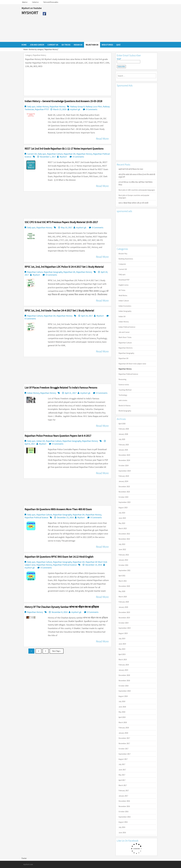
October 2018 (123, 686)
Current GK (32, 154)
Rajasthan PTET (42, 109)
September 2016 (124, 817)
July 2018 (122, 701)
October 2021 (123, 565)
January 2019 (123, 670)
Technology (123, 395)
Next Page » (57, 651)
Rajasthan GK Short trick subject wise (132, 364)
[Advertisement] (103, 23)
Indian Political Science (127, 327)
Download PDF (124, 280)
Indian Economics (125, 306)
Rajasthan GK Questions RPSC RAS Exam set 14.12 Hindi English (59, 557)
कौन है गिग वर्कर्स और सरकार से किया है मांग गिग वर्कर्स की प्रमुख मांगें (137, 176)
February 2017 (124, 791)
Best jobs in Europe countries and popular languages (134, 196)
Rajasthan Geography (53, 272)
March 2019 (123, 660)
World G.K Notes (125, 406)
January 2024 (123, 481)
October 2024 (123, 466)
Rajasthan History (58, 107)
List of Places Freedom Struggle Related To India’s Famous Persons (61, 388)
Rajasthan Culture (55, 154)
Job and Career (124, 332)
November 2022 (124, 539)
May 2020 (122, 591)
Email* (129, 61)
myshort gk (75, 109)
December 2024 (124, 455)
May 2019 (122, 649)
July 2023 (122, 513)
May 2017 (122, 775)
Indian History (43, 107)
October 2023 (123, 497)
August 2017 (123, 759)
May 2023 (122, 523)
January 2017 (123, 796)
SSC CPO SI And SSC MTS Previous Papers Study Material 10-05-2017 (61, 222)
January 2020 (123, 607)
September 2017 (124, 754)
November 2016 (124, 806)
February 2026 (124, 429)
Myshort (63, 157)
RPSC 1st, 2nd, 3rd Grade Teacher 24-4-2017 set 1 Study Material (59, 310)
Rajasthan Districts (126, 348)
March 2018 (123, 722)
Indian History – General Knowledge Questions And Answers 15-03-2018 (63, 101)
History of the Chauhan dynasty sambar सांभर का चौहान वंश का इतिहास (62, 607)
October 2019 (123, 623)
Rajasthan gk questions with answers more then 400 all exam (58, 509)
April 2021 (122, 576)
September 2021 (124, 570)
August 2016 (123, 822)
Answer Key (123, 254)
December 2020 (124, 586)
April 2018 (122, 717)
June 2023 (122, 518)
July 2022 (122, 544)
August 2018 (123, 696)
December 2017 (124, 738)
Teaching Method (125, 390)
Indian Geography (125, 311)
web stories (123, 400)
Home (26, 49)
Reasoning (122, 379)
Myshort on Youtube (32, 8)
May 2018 (122, 712)
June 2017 (122, 770)
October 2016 (123, 812)
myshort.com (28, 864)
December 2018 (124, 675)
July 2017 (122, 764)
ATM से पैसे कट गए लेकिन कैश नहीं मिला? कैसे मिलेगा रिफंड (136, 183)
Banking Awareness (126, 259)
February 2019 (124, 665)
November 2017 (124, 743)
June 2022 (122, 549)
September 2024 (124, 471)
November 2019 (124, 618)
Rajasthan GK (70, 154)
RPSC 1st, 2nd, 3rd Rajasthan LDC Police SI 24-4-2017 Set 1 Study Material (64, 267)
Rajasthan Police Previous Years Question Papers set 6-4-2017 (58, 436)
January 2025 (123, 450)
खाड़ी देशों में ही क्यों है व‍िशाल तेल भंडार (131, 169)
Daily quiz (31, 107)
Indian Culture (124, 301)
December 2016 (124, 801)
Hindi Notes (123, 295)
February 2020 (124, 602)
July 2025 (122, 439)
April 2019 (122, 654)
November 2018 (124, 681)
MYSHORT (30, 13)
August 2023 (123, 508)
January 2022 (123, 560)
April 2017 (122, 780)
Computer (122, 264)
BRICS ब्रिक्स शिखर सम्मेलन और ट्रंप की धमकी (133, 203)
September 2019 (124, 628)
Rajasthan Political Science (36, 517)
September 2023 (124, 502)
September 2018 (124, 691)
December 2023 (124, 487)
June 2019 (122, 644)
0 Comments (92, 109)
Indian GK (41, 441)
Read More (102, 139)
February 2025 (124, 445)
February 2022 (124, 555)
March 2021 (123, 581)
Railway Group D (77, 107)
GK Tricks (122, 290)
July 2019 (122, 639)
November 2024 (124, 460)
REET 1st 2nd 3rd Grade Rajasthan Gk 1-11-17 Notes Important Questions (64, 149)
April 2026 (122, 424)
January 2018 (123, 733)
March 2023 (123, 528)
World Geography (125, 411)
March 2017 (123, 785)
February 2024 (124, 476)
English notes (124, 285)
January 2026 (123, 434)
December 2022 (124, 534)
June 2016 (122, 833)
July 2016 (122, 827)
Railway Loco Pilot (94, 107)
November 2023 (124, 492)
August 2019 (123, 633)
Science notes (124, 385)
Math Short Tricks (125, 337)
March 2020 (123, 597)
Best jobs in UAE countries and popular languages (137, 190)
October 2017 (123, 749)
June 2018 (122, 707)
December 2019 (124, 612)
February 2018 (124, 728)
